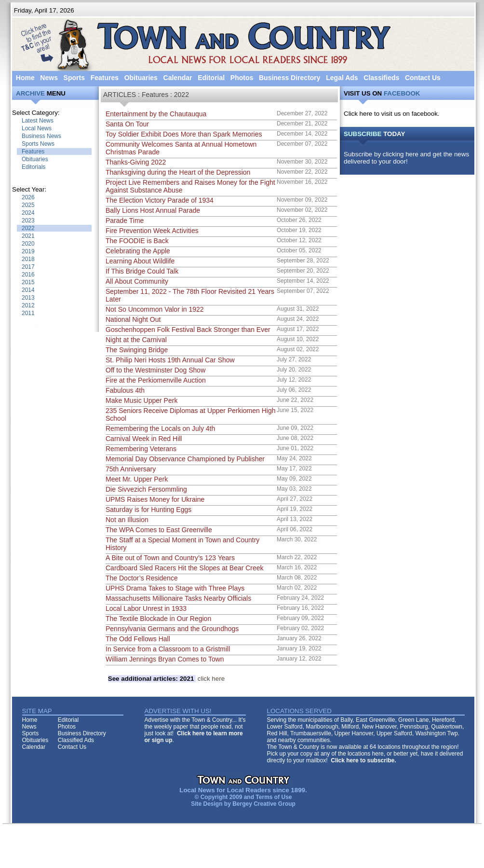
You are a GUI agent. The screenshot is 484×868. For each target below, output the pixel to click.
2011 (28, 313)
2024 (28, 213)
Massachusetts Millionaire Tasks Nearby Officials (178, 598)
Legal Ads (342, 78)
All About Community (137, 281)
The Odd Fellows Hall (138, 639)
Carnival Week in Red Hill (144, 439)
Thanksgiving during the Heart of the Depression (178, 172)
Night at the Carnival (136, 340)
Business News (41, 136)
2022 (28, 228)
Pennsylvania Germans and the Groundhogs (172, 629)
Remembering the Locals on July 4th (160, 428)
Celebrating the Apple (138, 251)
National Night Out (133, 319)
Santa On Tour (127, 124)
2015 (28, 282)
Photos (242, 78)
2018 (28, 259)
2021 (28, 236)
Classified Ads (76, 740)
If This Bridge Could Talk (142, 271)
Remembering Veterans (141, 449)
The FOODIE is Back (137, 241)
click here (166, 679)
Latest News (38, 121)
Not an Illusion (127, 520)
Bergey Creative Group (264, 804)
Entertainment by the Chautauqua (156, 114)
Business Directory (290, 78)
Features (105, 78)
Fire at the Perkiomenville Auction (156, 380)
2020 (28, 244)
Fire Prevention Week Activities (152, 231)
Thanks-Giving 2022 (136, 162)
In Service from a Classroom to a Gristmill (168, 649)
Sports (74, 78)
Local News (37, 128)
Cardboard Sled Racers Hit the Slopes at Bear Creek (185, 568)
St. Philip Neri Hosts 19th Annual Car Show (170, 360)
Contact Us (423, 78)
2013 (28, 298)
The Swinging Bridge (137, 350)
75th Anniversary (131, 469)
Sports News (38, 144)
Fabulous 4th (125, 390)
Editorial (211, 78)
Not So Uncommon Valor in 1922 (155, 309)
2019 (28, 251)
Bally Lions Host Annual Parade (153, 210)
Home (25, 78)
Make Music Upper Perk (141, 400)
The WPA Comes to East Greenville (159, 530)
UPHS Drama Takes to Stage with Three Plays (175, 588)
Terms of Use (274, 797)
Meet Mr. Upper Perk (137, 479)
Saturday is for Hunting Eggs (148, 510)
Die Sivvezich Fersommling (146, 489)
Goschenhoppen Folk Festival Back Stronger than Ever (188, 330)
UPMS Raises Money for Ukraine (155, 499)
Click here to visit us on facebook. (392, 114)
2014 (28, 290)
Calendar (178, 78)
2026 (28, 197)
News (49, 78)
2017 (28, 267)
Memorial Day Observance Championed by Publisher (185, 459)
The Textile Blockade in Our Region (158, 619)
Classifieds (381, 78)
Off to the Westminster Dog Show (155, 370)
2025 (28, 205)
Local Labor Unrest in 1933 (146, 608)
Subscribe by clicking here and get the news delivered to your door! (406, 158)
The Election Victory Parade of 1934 (160, 200)
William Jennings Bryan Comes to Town (165, 659)
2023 (28, 220)
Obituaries (141, 78)
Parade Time (125, 220)
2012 (28, 305)
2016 (28, 275)
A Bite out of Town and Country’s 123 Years (170, 558)
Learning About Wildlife (140, 261)
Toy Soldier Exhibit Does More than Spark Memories (184, 134)
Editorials (34, 167)
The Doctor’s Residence (142, 578)
